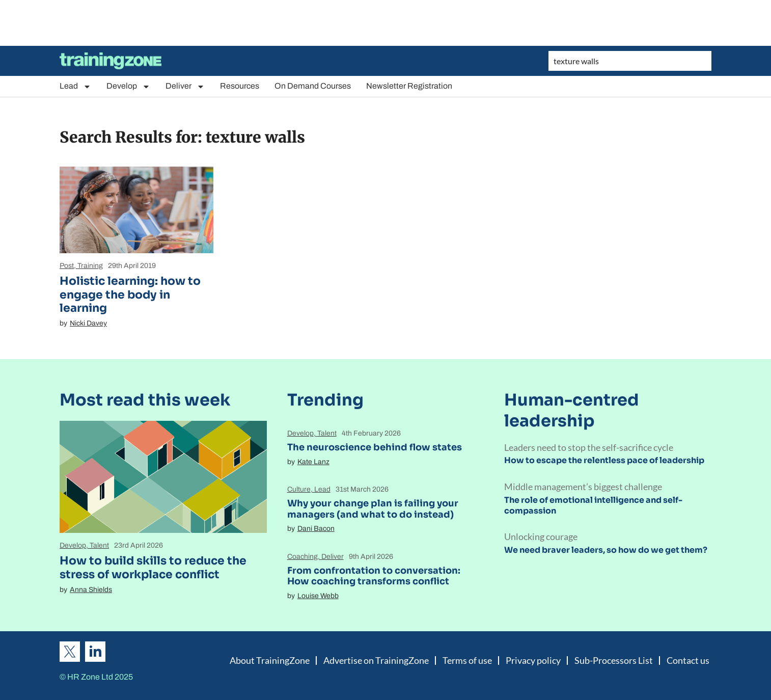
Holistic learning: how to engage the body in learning (130, 294)
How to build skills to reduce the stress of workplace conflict (153, 567)
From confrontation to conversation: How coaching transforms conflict (374, 576)
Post (67, 266)
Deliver (185, 86)
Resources (240, 86)
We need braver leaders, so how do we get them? (606, 550)
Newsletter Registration (409, 86)
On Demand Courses (313, 86)
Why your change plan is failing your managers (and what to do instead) (373, 509)
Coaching (302, 557)
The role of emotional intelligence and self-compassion (593, 505)
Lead (75, 86)
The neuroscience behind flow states (375, 447)
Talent (99, 545)
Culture (299, 489)
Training (90, 266)
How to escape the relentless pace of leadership (604, 460)
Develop (128, 86)
